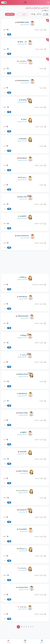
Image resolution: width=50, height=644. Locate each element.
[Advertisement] (25, 262)
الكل (46, 14)
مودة (25, 3)
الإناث (33, 14)
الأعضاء (25, 641)
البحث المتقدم (10, 14)
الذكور (39, 14)
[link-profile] (25, 24)
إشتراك (8, 641)
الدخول (42, 641)
